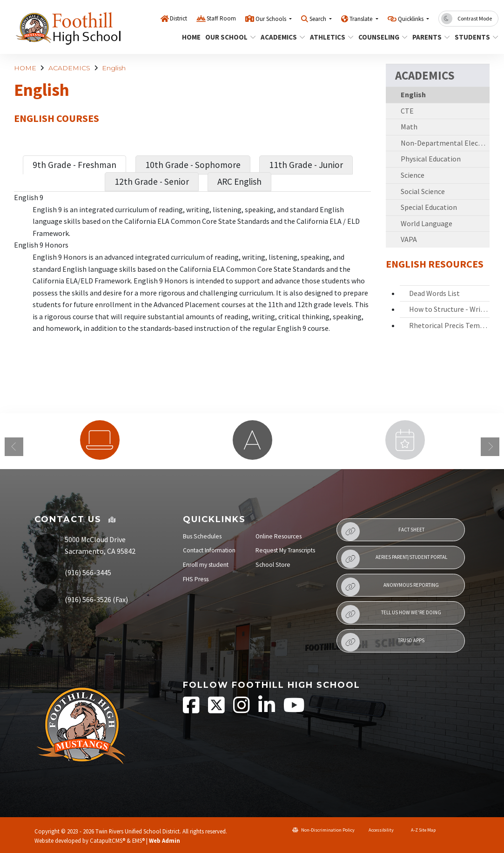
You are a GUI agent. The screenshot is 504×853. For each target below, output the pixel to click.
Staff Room (221, 18)
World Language (427, 223)
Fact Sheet (383, 531)
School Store (273, 565)
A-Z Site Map (419, 830)
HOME (190, 37)
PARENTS (429, 37)
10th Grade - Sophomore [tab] (193, 165)
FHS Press (196, 579)
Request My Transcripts (285, 550)
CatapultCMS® (108, 840)
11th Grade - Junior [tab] (306, 165)
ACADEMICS (280, 37)
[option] (100, 440)
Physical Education (431, 159)
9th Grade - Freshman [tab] (74, 165)
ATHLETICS (329, 37)
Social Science (423, 191)
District (178, 18)
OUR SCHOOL (228, 37)
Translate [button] (362, 19)
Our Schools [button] (272, 19)
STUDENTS (474, 37)
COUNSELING (380, 37)
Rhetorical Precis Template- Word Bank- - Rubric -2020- (450, 325)
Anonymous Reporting (390, 587)
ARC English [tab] (239, 181)
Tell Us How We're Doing (391, 614)
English (114, 68)
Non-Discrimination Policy (323, 830)
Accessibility (378, 830)
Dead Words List (434, 293)
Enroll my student (206, 565)
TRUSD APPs (383, 642)
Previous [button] (14, 447)
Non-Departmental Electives (445, 143)
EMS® (138, 840)
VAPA (409, 239)
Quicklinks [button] (411, 19)
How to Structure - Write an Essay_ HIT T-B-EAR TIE (450, 309)
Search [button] (319, 19)
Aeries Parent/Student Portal (394, 559)
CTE (407, 111)
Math (409, 127)
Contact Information (209, 550)
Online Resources (279, 536)
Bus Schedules (202, 536)
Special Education (429, 207)
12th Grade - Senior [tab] (152, 181)
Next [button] (490, 447)
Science (413, 175)
